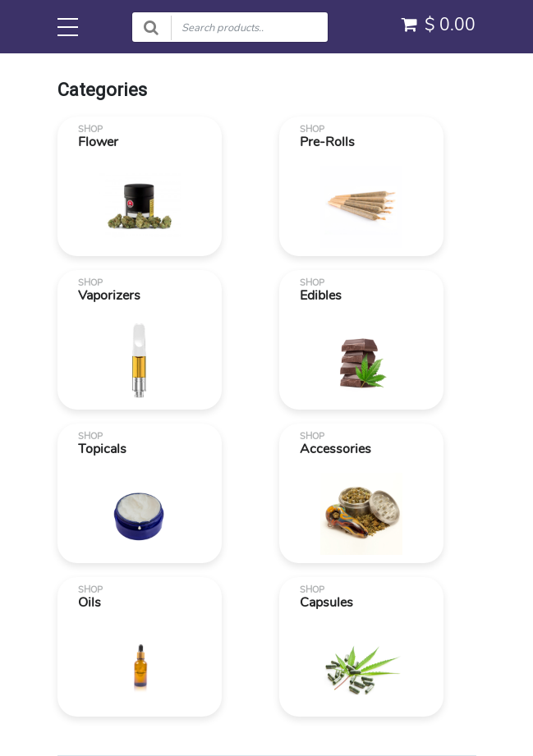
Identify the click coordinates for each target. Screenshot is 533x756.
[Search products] (230, 27)
